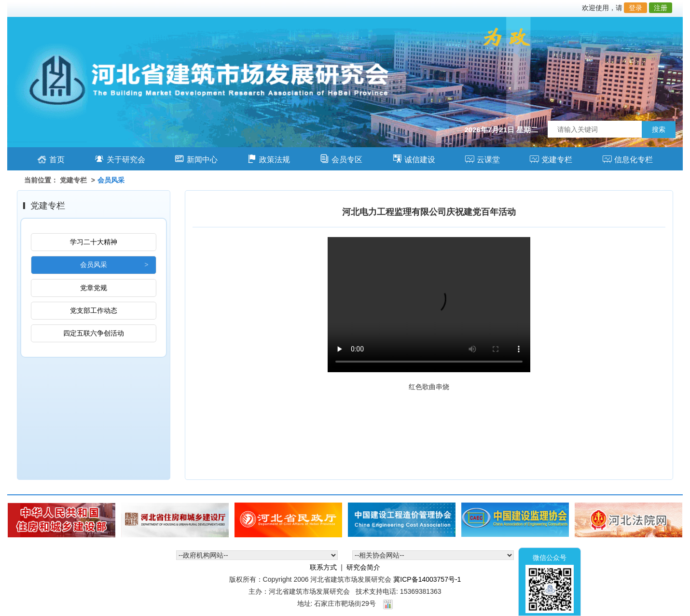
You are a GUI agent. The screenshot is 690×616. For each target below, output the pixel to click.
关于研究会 (120, 159)
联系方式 (323, 567)
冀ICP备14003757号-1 (427, 579)
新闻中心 (196, 159)
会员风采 (94, 265)
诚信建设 (414, 159)
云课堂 (482, 159)
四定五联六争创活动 (94, 333)
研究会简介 (363, 567)
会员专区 (341, 159)
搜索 (659, 129)
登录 (635, 8)
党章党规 (94, 288)
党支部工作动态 (94, 310)
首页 (51, 159)
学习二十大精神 (94, 242)
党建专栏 (551, 159)
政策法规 (269, 159)
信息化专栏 (628, 159)
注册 (661, 8)
